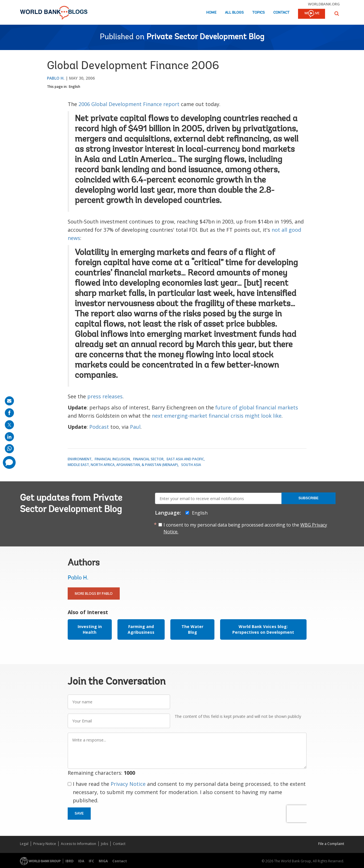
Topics (258, 13)
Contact (281, 13)
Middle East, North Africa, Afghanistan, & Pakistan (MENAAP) (123, 465)
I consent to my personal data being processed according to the (245, 528)
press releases (105, 396)
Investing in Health (90, 629)
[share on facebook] (9, 413)
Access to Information (78, 844)
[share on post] (9, 425)
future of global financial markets (257, 407)
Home (211, 13)
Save (79, 813)
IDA (81, 861)
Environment (80, 459)
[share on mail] (9, 401)
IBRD (70, 861)
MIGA (103, 861)
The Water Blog (192, 629)
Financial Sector (148, 459)
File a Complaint (331, 844)
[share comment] (9, 462)
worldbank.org (324, 4)
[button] (337, 14)
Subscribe (308, 498)
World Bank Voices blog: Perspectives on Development (263, 629)
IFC (91, 861)
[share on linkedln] (9, 437)
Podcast (99, 427)
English (75, 87)
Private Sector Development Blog (205, 37)
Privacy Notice (128, 784)
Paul (135, 427)
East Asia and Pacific (185, 459)
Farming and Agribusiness (141, 629)
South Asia (191, 465)
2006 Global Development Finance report (129, 104)
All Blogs (234, 13)
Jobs (105, 844)
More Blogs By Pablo (94, 593)
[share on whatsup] (9, 449)
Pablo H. (56, 78)
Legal (24, 844)
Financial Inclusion (112, 459)
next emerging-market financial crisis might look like (217, 416)
